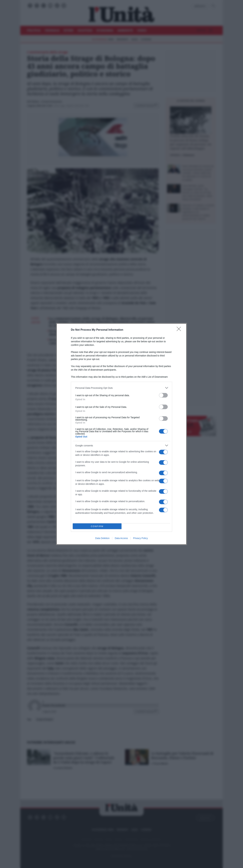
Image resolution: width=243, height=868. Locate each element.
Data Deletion (102, 538)
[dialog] (122, 434)
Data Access (121, 538)
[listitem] (122, 388)
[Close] (180, 330)
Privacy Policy (140, 538)
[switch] (163, 395)
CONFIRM (97, 526)
